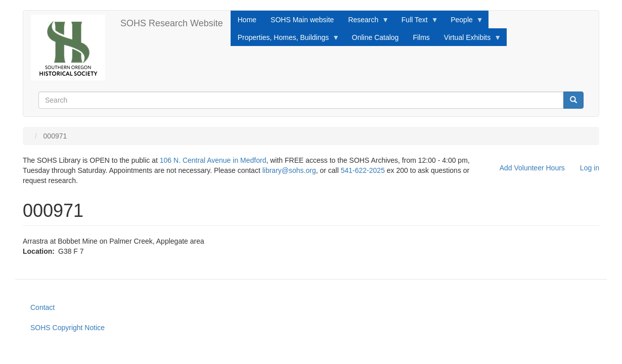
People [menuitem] (463, 22)
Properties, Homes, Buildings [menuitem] (285, 40)
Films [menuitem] (421, 37)
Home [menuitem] (247, 20)
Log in (590, 168)
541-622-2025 (363, 170)
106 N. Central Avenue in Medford (213, 160)
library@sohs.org (289, 170)
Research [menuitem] (365, 22)
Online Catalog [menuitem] (375, 37)
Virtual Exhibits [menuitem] (469, 40)
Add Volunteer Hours (532, 168)
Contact (42, 307)
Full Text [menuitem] (416, 22)
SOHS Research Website (172, 23)
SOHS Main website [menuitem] (302, 20)
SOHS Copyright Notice (68, 328)
